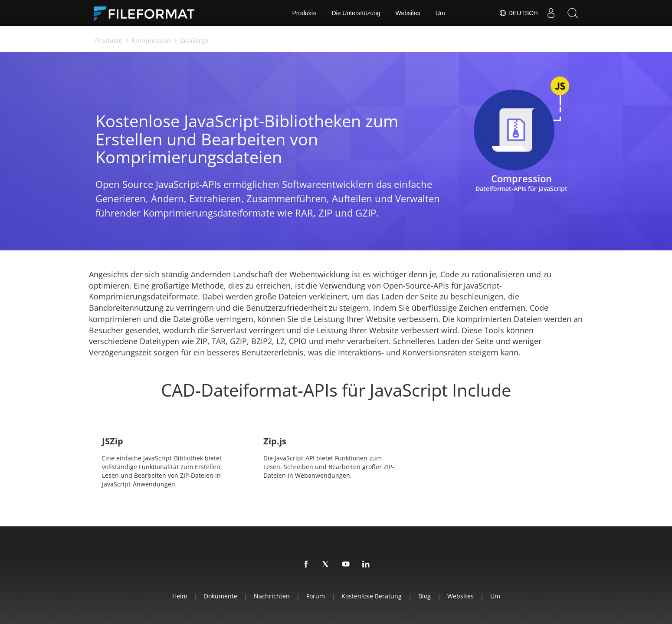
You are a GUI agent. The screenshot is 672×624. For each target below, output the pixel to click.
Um (440, 13)
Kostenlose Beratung (372, 596)
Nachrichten (272, 596)
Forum (316, 596)
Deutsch (518, 13)
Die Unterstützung (356, 13)
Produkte (304, 13)
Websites (408, 13)
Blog (425, 596)
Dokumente (221, 596)
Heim (180, 596)
